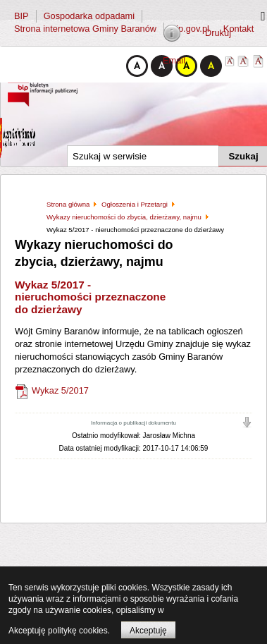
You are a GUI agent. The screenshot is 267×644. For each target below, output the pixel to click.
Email (174, 60)
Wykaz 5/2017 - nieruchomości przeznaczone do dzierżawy (90, 297)
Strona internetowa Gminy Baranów (85, 29)
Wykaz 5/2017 (60, 391)
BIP (21, 16)
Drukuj (218, 33)
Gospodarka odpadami (89, 16)
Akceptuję (148, 631)
